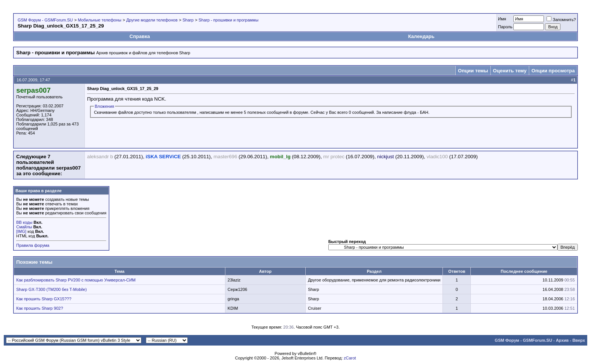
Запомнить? (561, 20)
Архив (562, 340)
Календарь (421, 36)
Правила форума (33, 245)
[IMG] (21, 231)
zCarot (350, 358)
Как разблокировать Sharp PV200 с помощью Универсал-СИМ (76, 280)
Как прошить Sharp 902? (40, 308)
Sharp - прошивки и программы (229, 20)
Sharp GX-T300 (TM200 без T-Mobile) (51, 289)
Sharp (188, 20)
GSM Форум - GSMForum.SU (45, 20)
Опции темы (473, 71)
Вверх (579, 340)
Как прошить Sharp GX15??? (44, 299)
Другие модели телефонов (152, 20)
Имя (502, 19)
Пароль (505, 27)
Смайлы (24, 227)
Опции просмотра (553, 71)
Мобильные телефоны (100, 20)
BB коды (24, 222)
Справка (140, 36)
